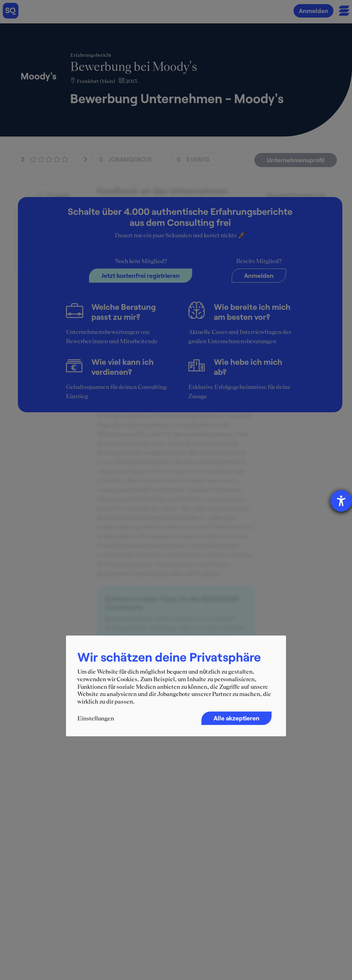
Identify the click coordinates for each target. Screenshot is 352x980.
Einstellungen (96, 719)
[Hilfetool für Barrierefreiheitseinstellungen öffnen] (341, 501)
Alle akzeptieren (236, 718)
